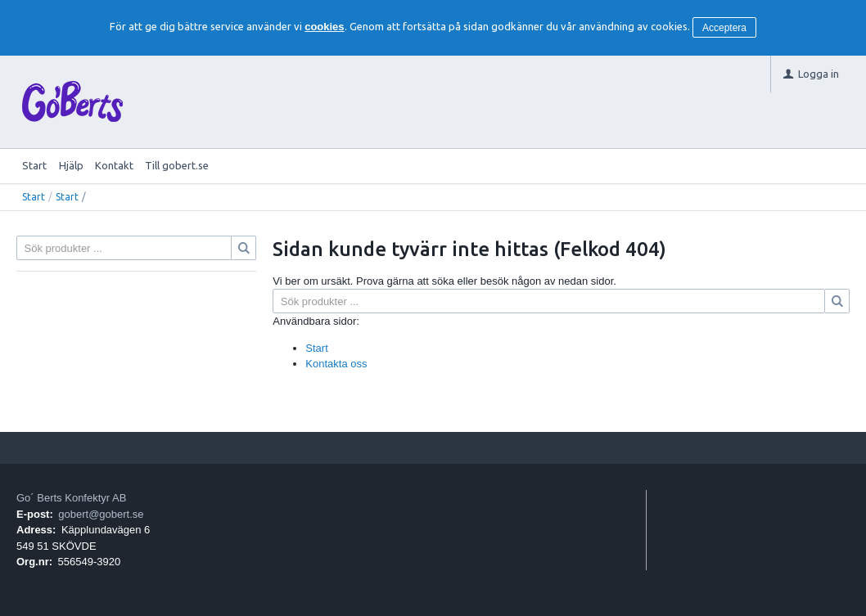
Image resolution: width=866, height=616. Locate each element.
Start (34, 165)
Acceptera (724, 28)
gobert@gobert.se (101, 514)
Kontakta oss (336, 364)
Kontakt (114, 165)
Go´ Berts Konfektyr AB (71, 498)
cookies (324, 27)
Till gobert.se (177, 165)
